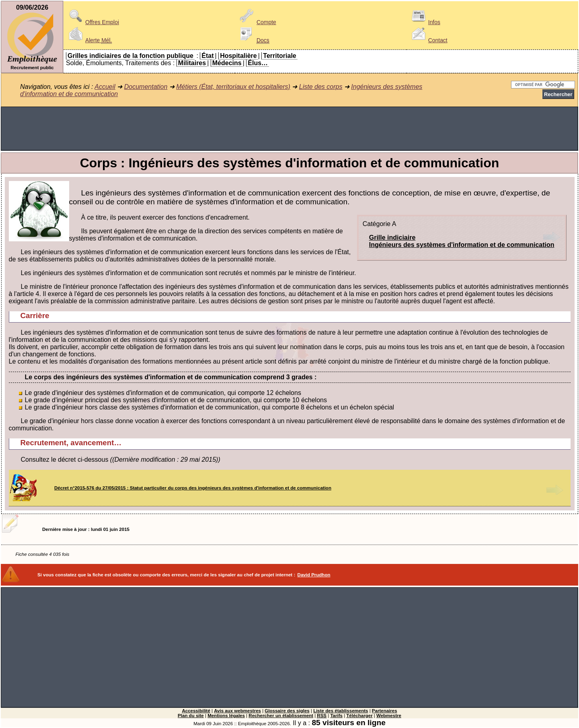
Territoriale (279, 56)
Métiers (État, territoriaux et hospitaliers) (233, 87)
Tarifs (336, 716)
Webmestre (389, 716)
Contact (428, 40)
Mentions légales (226, 716)
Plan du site (191, 716)
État (207, 56)
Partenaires (385, 711)
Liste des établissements (341, 711)
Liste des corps (321, 87)
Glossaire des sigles (287, 711)
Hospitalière (238, 56)
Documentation (146, 87)
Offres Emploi (92, 22)
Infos (425, 22)
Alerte (89, 40)
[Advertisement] (289, 129)
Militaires (192, 63)
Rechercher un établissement (281, 716)
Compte (257, 22)
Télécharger (359, 716)
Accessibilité (196, 711)
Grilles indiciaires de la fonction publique (130, 56)
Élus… (258, 63)
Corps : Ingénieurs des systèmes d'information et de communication (289, 163)
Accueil (105, 87)
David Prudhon (314, 575)
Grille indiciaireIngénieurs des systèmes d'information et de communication (462, 241)
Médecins (227, 63)
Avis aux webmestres (237, 711)
